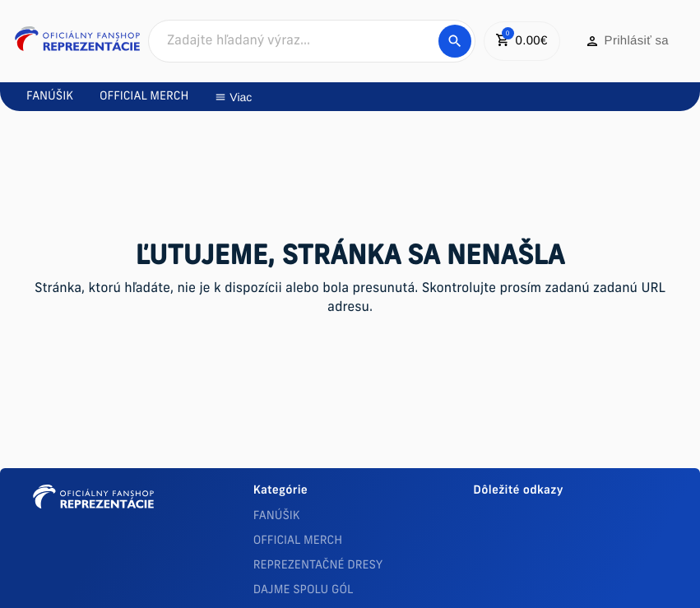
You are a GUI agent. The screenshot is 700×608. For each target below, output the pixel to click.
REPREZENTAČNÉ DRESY (318, 566)
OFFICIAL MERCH (298, 541)
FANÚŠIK (277, 516)
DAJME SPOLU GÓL (304, 590)
